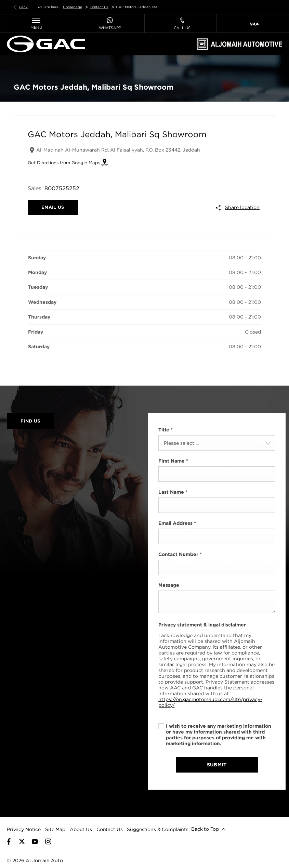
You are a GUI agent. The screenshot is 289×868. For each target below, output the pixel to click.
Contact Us (99, 7)
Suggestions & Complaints (158, 829)
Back (23, 7)
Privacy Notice (24, 829)
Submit (217, 765)
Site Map (55, 829)
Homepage (73, 7)
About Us (81, 829)
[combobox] (217, 443)
